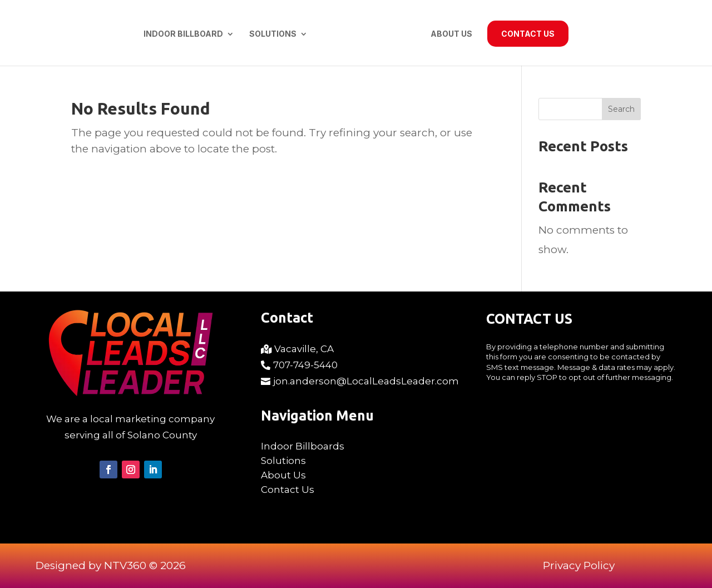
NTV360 (125, 565)
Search (621, 109)
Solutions (273, 34)
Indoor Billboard (183, 34)
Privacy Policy (579, 565)
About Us (451, 34)
